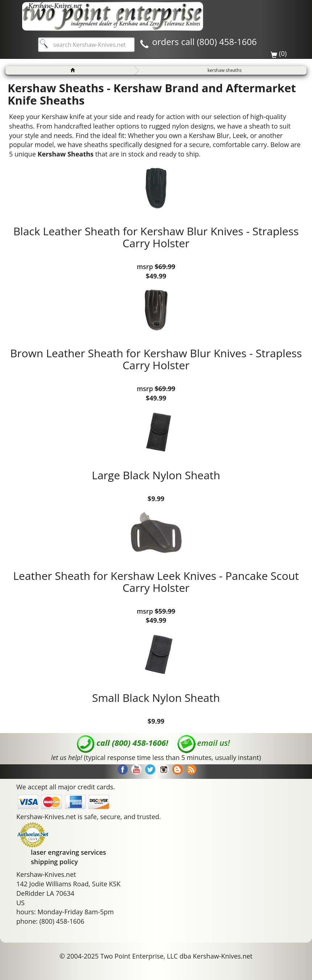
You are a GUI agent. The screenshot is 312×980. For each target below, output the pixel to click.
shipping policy (54, 862)
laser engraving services (68, 852)
